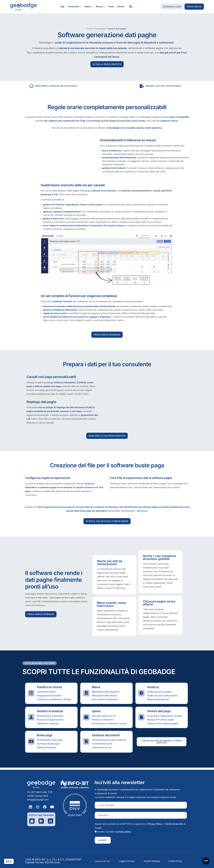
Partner (121, 7)
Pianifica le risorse (49, 689)
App (63, 7)
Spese (96, 714)
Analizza (153, 689)
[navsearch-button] (131, 7)
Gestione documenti (106, 737)
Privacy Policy (155, 824)
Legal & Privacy (127, 861)
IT (9, 861)
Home (89, 29)
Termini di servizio (174, 824)
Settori (89, 7)
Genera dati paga (159, 714)
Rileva (96, 689)
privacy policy (124, 832)
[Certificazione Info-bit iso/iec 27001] (75, 805)
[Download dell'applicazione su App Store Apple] (32, 821)
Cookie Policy (175, 861)
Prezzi (111, 7)
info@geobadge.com (38, 800)
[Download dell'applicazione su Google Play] (41, 821)
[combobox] (9, 861)
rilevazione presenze (101, 43)
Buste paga (45, 737)
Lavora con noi (102, 861)
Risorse (101, 7)
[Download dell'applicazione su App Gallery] (50, 821)
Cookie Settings (152, 861)
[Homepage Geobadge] (41, 784)
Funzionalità (75, 7)
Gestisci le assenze (50, 714)
